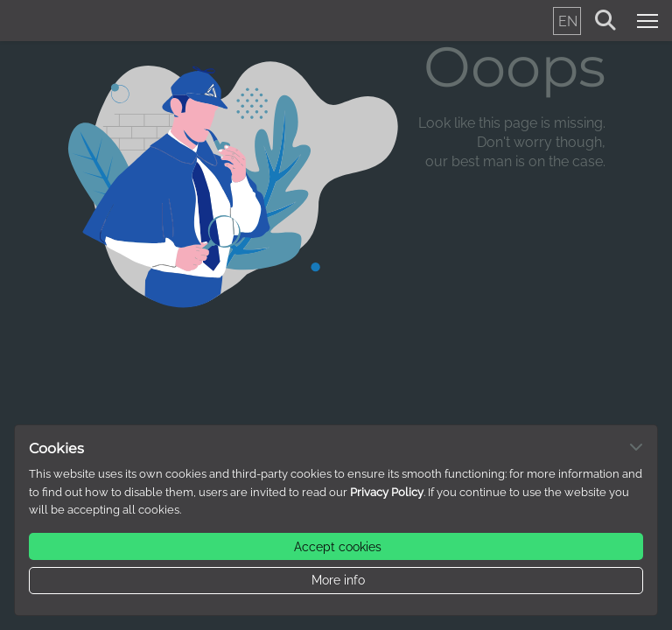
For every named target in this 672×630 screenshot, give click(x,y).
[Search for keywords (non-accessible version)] (605, 21)
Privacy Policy (387, 492)
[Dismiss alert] (636, 447)
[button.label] (336, 546)
